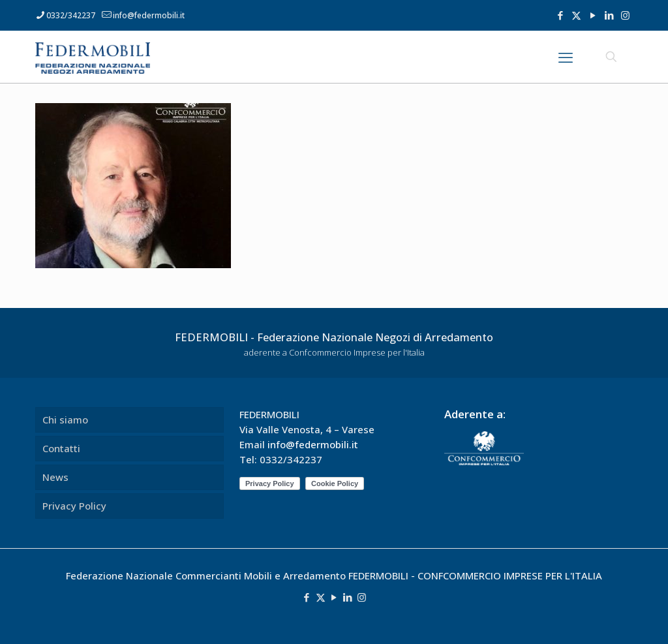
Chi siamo (65, 420)
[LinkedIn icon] (609, 15)
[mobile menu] (566, 57)
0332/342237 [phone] (71, 15)
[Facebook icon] (560, 15)
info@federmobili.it (313, 444)
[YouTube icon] (593, 15)
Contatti (61, 448)
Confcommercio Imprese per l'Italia (357, 352)
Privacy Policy (74, 506)
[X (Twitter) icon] (576, 15)
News (55, 477)
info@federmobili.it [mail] (149, 15)
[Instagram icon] (625, 15)
